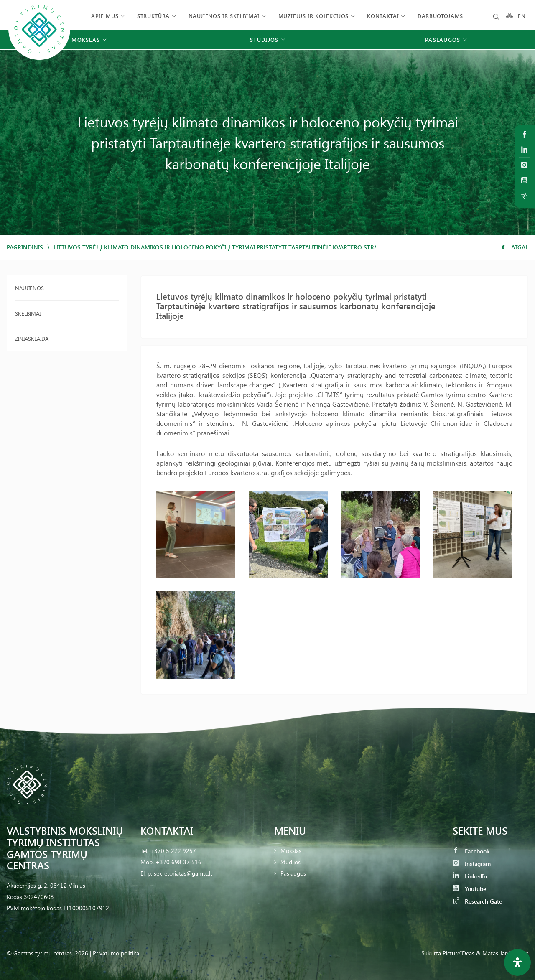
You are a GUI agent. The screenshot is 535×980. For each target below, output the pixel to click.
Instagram (472, 864)
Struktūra (153, 16)
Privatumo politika (116, 953)
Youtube (469, 889)
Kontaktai (383, 16)
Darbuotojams (440, 16)
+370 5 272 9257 (173, 851)
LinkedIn (470, 876)
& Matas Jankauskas (502, 953)
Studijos (290, 862)
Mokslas (291, 851)
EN (522, 16)
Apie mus (105, 16)
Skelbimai (28, 313)
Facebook (471, 851)
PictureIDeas (459, 953)
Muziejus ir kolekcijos (313, 16)
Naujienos (29, 288)
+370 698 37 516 (178, 862)
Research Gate (477, 901)
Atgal (515, 247)
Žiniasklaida (32, 338)
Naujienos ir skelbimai (224, 16)
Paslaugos (293, 873)
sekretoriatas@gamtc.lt (183, 873)
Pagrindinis (25, 247)
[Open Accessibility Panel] (517, 962)
